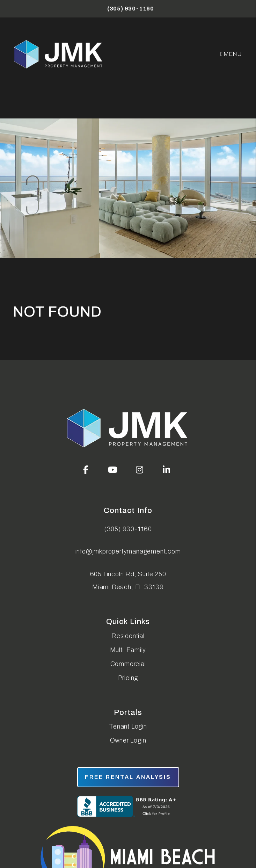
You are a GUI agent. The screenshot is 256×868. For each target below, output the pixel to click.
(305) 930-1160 (131, 9)
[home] (59, 54)
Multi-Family (128, 650)
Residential (128, 636)
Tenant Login (128, 726)
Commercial (128, 664)
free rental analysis (128, 777)
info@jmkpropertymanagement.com (128, 551)
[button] (86, 470)
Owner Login (128, 740)
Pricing (128, 678)
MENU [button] (231, 54)
